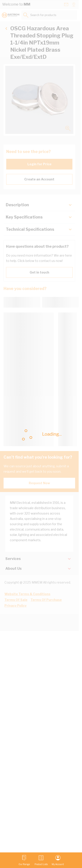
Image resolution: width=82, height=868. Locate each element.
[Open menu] (24, 860)
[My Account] (58, 860)
